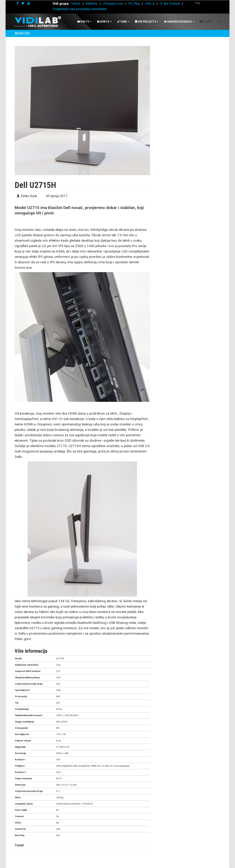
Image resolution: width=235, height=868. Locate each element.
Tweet (19, 845)
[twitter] (23, 3)
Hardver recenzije (178, 22)
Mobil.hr (92, 4)
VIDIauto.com (113, 4)
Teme (122, 22)
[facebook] (18, 3)
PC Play (134, 4)
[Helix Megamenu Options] (219, 21)
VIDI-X (150, 4)
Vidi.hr (76, 4)
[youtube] (29, 3)
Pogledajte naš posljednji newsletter (80, 9)
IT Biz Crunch (170, 4)
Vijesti (206, 22)
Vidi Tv (83, 22)
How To (103, 22)
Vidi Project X (145, 22)
